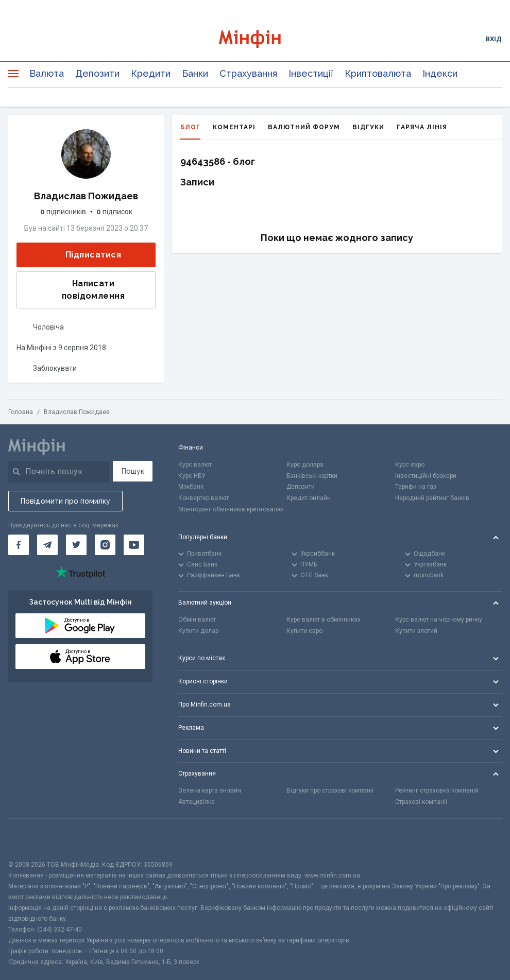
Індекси (440, 73)
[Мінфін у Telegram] (47, 545)
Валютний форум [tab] (304, 127)
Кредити (151, 73)
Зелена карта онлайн (210, 790)
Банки (195, 73)
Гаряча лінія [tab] (422, 127)
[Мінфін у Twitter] (76, 545)
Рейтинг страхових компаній (437, 790)
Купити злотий (416, 631)
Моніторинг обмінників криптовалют (231, 509)
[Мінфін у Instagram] (105, 545)
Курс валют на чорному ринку (439, 620)
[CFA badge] (31, 839)
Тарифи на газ (416, 487)
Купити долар (198, 631)
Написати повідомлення (74, 290)
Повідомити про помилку (65, 501)
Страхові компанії (421, 802)
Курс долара (305, 465)
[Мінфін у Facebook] (19, 545)
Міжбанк (191, 487)
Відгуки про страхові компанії (330, 790)
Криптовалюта (378, 73)
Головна (21, 412)
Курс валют (195, 465)
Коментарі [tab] (234, 127)
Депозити (97, 73)
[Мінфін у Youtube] (134, 545)
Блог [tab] (190, 132)
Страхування (248, 73)
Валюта (47, 73)
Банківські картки (312, 476)
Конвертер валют (203, 498)
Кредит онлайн (309, 498)
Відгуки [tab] (368, 127)
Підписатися (85, 255)
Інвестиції (311, 73)
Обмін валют (197, 620)
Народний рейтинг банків (432, 498)
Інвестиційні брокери (426, 476)
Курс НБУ (192, 476)
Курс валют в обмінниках (324, 620)
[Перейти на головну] (255, 39)
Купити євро (304, 631)
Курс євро (410, 465)
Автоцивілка (197, 802)
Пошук (133, 471)
